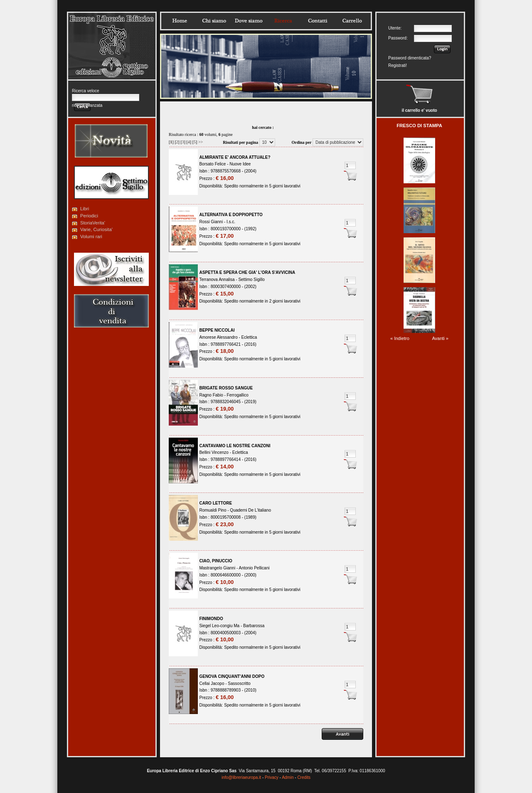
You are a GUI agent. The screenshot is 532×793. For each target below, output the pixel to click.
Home (180, 21)
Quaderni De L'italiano (250, 510)
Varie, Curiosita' (96, 229)
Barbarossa (254, 626)
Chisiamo (214, 21)
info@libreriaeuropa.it (241, 777)
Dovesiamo (249, 21)
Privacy (272, 777)
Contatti (318, 21)
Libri (85, 209)
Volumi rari (91, 236)
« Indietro (400, 338)
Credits (304, 777)
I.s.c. (231, 222)
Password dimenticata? (410, 58)
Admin (288, 777)
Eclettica (249, 337)
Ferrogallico (238, 395)
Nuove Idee (240, 164)
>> (201, 142)
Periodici (89, 216)
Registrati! (398, 65)
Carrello (352, 21)
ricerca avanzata (87, 105)
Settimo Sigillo (251, 280)
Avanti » (440, 338)
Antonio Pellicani (254, 568)
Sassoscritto (239, 683)
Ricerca (283, 21)
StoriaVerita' (93, 223)
